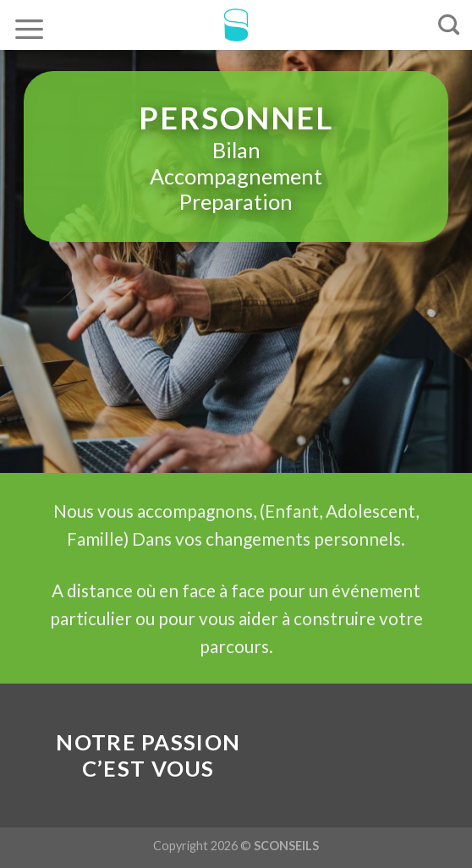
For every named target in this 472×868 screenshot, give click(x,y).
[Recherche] (449, 25)
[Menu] (30, 28)
